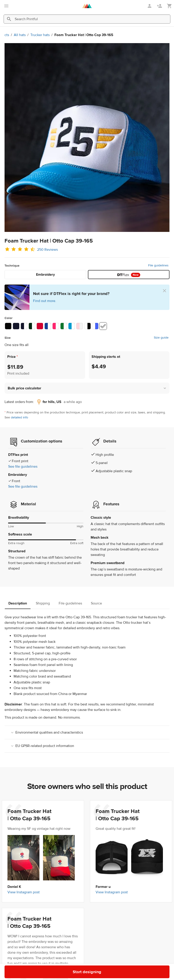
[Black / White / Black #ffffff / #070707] (87, 326)
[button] (87, 388)
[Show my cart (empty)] (169, 6)
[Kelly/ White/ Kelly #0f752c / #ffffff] (64, 326)
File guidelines (158, 265)
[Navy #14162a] (16, 326)
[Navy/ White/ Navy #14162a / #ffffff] (24, 326)
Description (18, 603)
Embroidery (45, 275)
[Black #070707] (8, 326)
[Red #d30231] (40, 326)
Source (96, 603)
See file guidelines (23, 467)
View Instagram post (24, 892)
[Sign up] (160, 6)
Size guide (161, 338)
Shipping (43, 603)
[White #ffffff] (103, 326)
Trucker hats (40, 35)
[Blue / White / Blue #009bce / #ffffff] (72, 326)
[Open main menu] (6, 6)
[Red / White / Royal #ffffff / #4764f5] (95, 326)
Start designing (151, 968)
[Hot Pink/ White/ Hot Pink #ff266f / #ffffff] (56, 326)
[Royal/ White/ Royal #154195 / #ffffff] (48, 326)
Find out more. (45, 301)
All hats (20, 35)
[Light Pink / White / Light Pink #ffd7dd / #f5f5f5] (80, 326)
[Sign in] (150, 6)
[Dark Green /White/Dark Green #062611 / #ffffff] (32, 326)
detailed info (19, 418)
